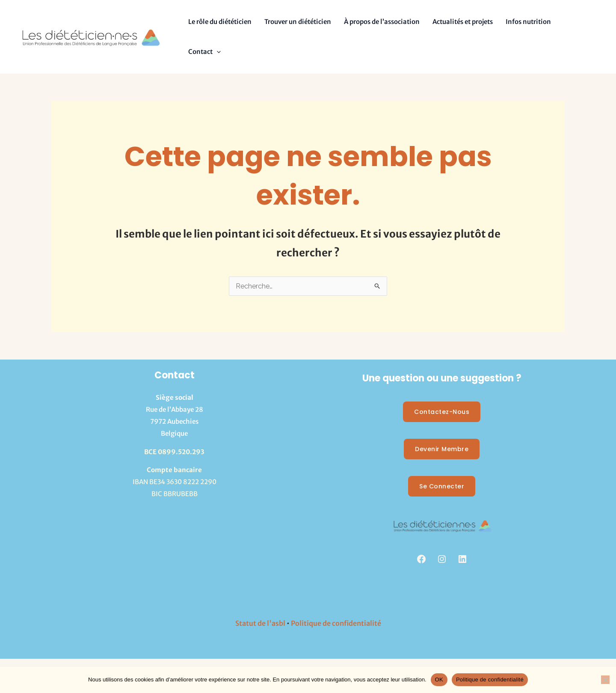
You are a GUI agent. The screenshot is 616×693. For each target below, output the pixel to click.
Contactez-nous (442, 412)
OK (439, 680)
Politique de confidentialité (336, 623)
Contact (204, 52)
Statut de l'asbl (260, 623)
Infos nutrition (528, 22)
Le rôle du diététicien (220, 22)
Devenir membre (442, 449)
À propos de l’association (382, 22)
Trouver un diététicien (298, 22)
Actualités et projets (463, 22)
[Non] (605, 680)
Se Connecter (442, 486)
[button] (217, 52)
